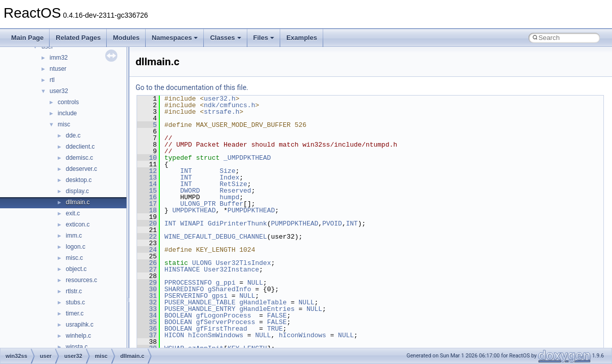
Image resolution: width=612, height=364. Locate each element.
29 (147, 283)
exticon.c (78, 224)
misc (64, 124)
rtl (52, 80)
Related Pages (78, 38)
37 (147, 335)
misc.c (74, 258)
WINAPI (192, 223)
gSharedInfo (230, 289)
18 (147, 210)
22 (147, 237)
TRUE (275, 329)
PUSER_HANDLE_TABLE (200, 302)
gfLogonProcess (223, 315)
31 (147, 296)
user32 (59, 91)
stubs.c (75, 302)
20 (147, 223)
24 (147, 250)
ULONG (202, 263)
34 (147, 315)
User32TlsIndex (243, 263)
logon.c (76, 247)
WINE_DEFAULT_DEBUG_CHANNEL (216, 237)
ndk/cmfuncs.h (229, 105)
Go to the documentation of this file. (192, 87)
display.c (77, 191)
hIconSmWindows (216, 335)
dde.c (73, 135)
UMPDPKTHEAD (194, 210)
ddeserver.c (81, 169)
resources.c (81, 280)
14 (147, 184)
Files (264, 38)
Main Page (27, 38)
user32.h (220, 99)
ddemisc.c (79, 158)
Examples (302, 38)
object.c (76, 269)
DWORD (190, 191)
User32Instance (231, 269)
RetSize (233, 184)
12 (147, 171)
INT (186, 171)
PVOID (332, 223)
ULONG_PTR (198, 204)
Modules (126, 38)
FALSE (277, 315)
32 (147, 302)
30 (147, 289)
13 (147, 177)
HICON (174, 335)
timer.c (75, 313)
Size (227, 171)
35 (147, 322)
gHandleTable (263, 302)
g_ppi (225, 283)
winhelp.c (78, 336)
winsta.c (77, 347)
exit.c (73, 213)
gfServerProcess (225, 322)
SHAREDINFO (184, 289)
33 (147, 309)
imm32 (59, 58)
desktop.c (79, 180)
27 (147, 269)
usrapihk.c (80, 325)
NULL (255, 283)
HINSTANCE (182, 269)
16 (147, 197)
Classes (225, 38)
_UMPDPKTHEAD (247, 158)
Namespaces (175, 38)
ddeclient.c (80, 147)
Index (229, 177)
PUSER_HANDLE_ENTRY (200, 309)
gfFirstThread (221, 329)
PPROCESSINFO (188, 283)
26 (147, 263)
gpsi (220, 296)
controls (68, 102)
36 (147, 329)
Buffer (231, 204)
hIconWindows (302, 335)
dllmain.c (78, 202)
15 (147, 191)
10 (147, 158)
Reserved (235, 191)
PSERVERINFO (186, 296)
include (67, 113)
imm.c (74, 236)
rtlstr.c (74, 291)
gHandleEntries (267, 309)
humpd (229, 197)
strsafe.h (222, 112)
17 (147, 204)
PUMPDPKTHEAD (251, 210)
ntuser (58, 69)
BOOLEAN (178, 315)
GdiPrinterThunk (237, 223)
